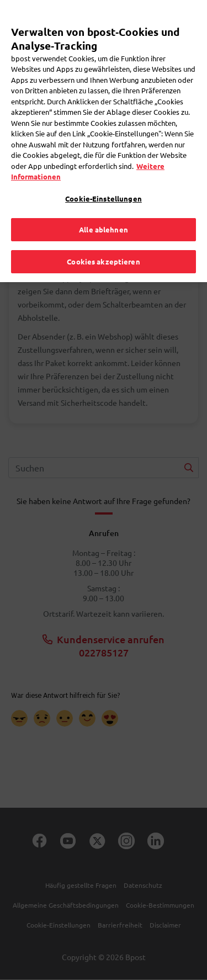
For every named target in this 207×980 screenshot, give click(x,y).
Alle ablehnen (104, 212)
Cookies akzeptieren (103, 243)
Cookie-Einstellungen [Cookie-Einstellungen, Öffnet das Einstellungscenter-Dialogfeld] (104, 180)
